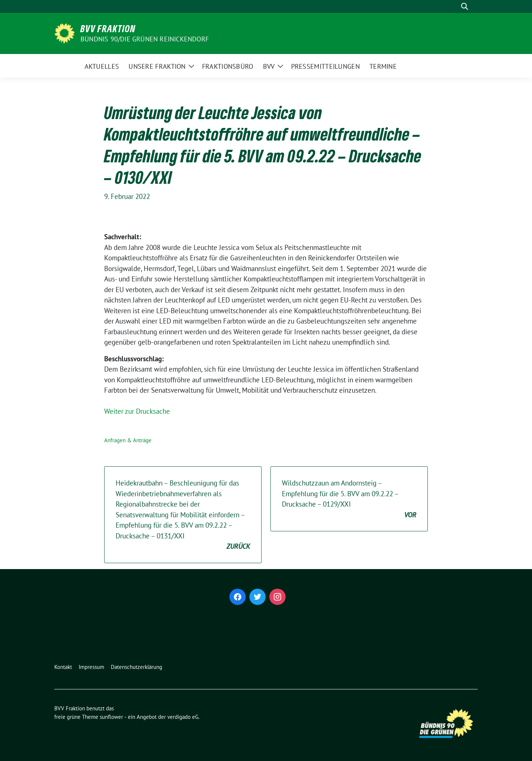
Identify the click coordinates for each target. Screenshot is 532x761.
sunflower (111, 717)
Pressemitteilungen (325, 66)
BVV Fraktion (108, 28)
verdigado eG (183, 717)
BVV (269, 66)
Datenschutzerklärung (137, 667)
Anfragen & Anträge (128, 440)
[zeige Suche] (465, 6)
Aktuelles (102, 66)
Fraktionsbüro (228, 66)
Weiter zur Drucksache (137, 411)
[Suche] (454, 6)
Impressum (91, 667)
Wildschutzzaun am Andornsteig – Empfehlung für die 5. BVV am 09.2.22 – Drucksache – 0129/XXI (349, 499)
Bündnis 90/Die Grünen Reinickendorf (145, 39)
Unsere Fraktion (157, 66)
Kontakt (63, 667)
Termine (383, 66)
